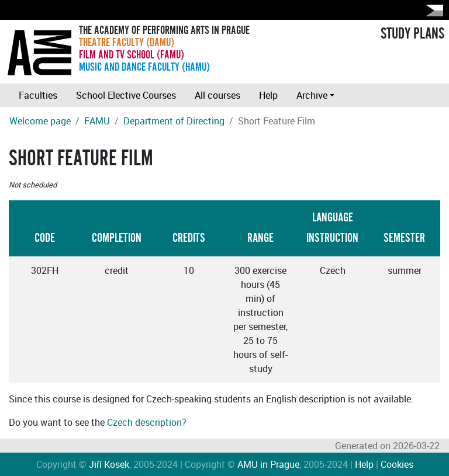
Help (268, 95)
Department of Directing (174, 121)
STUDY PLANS (412, 34)
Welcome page (40, 121)
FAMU (97, 121)
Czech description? (147, 422)
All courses (217, 95)
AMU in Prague (268, 464)
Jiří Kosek (109, 464)
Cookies (397, 464)
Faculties (38, 95)
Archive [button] (312, 95)
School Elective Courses (126, 95)
